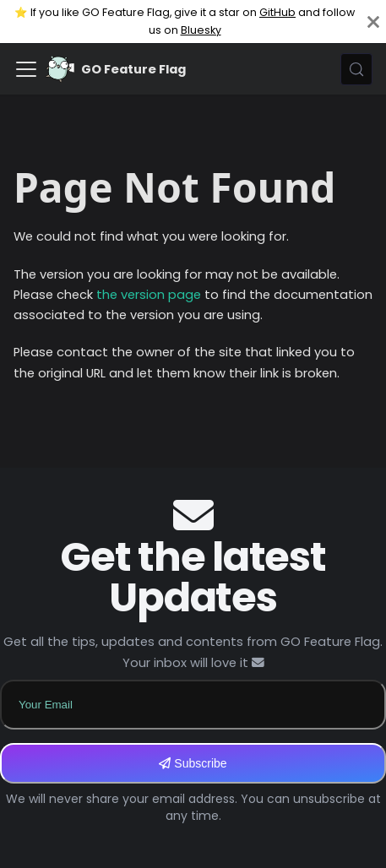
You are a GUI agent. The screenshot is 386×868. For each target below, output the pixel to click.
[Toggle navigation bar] (26, 69)
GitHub (277, 12)
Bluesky (201, 30)
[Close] (373, 22)
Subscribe (193, 763)
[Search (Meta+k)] (356, 69)
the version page (149, 295)
